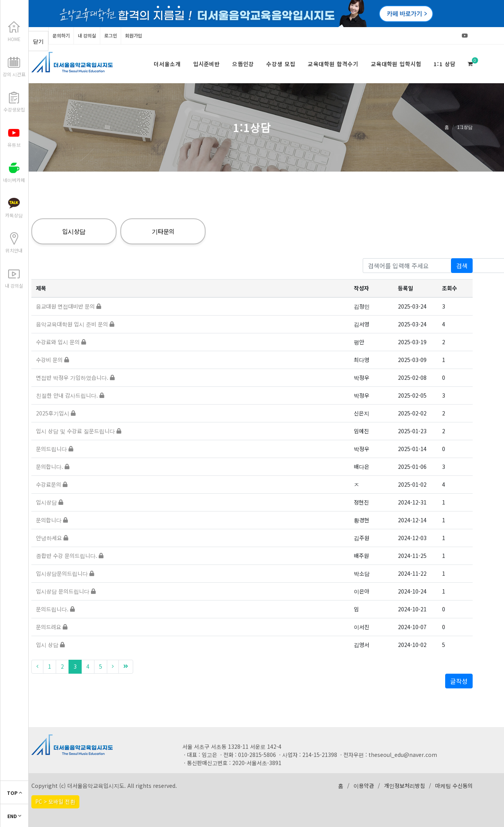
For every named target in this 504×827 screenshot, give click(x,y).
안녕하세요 (52, 538)
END (14, 816)
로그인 (111, 35)
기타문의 (163, 231)
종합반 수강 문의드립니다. (70, 556)
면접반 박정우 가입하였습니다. (75, 377)
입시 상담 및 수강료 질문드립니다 (79, 431)
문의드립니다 (55, 449)
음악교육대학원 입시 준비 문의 (75, 324)
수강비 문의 (52, 360)
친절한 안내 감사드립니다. (70, 395)
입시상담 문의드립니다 (66, 591)
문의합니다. (53, 467)
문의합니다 (52, 520)
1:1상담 (465, 127)
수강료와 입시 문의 (61, 342)
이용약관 (364, 786)
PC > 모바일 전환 (55, 801)
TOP (15, 793)
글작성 (459, 681)
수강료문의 (52, 484)
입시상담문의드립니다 (65, 573)
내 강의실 (87, 35)
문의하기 (61, 35)
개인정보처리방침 (405, 786)
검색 (462, 266)
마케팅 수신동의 (454, 786)
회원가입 (134, 35)
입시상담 (74, 231)
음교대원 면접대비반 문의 (69, 306)
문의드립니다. (55, 609)
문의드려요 (52, 627)
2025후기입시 (56, 413)
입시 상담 (50, 645)
